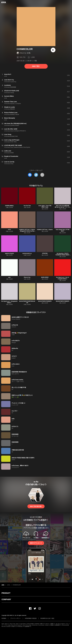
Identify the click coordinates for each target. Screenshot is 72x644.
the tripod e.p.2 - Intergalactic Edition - (9, 302)
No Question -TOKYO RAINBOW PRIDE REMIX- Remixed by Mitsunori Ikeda (63, 255)
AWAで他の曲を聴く (36, 506)
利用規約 (4, 618)
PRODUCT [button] (6, 593)
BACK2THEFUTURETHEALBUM (27, 302)
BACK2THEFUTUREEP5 (63, 301)
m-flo (29, 53)
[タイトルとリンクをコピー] (42, 175)
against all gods (9, 253)
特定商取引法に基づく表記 (47, 618)
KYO (9, 230)
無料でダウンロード (36, 543)
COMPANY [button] (6, 599)
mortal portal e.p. (27, 253)
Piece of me (27, 277)
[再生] (53, 50)
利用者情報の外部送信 (31, 618)
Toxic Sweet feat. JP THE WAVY (63, 230)
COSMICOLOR (17, 585)
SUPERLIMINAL (9, 206)
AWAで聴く (36, 66)
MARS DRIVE (45, 277)
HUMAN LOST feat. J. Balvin (45, 230)
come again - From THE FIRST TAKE (45, 206)
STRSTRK (45, 253)
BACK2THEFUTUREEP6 (45, 301)
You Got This (27, 206)
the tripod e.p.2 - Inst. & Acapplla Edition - (63, 278)
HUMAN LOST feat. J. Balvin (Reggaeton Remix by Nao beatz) (27, 231)
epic (9, 277)
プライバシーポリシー (16, 618)
